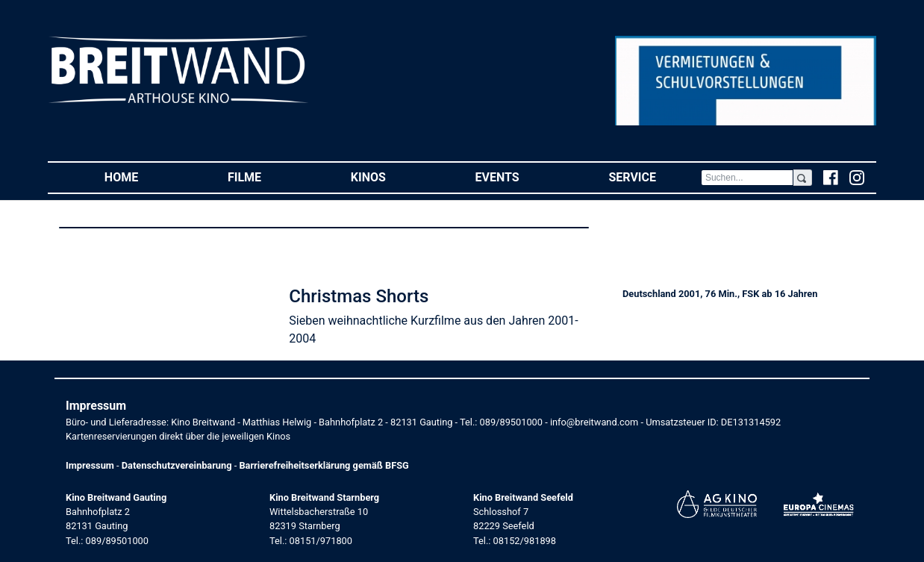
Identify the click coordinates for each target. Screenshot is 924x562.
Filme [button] (267, 177)
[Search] (747, 178)
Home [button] (144, 177)
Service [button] (654, 177)
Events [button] (520, 177)
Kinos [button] (391, 177)
